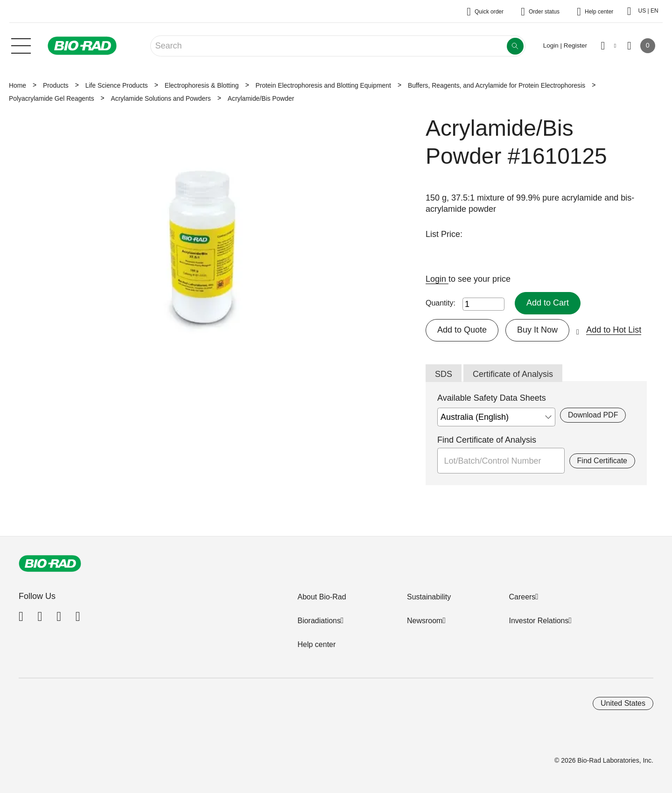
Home (17, 85)
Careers (522, 597)
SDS (444, 374)
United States (623, 703)
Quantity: (441, 303)
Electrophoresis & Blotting (202, 85)
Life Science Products (117, 85)
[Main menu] (21, 45)
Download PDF (593, 415)
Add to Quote (462, 330)
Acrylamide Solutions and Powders (161, 98)
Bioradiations (319, 621)
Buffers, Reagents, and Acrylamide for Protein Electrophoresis (497, 85)
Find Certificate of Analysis (487, 440)
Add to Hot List (614, 330)
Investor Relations (539, 621)
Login (437, 279)
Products (56, 85)
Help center (316, 644)
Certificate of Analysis (513, 374)
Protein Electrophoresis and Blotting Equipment (323, 85)
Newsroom (425, 621)
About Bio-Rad (322, 597)
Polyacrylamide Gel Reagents (52, 98)
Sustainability (429, 597)
